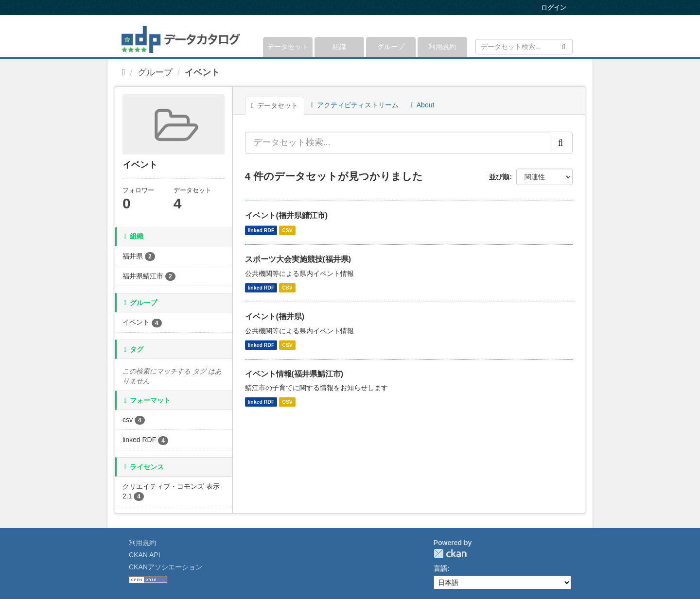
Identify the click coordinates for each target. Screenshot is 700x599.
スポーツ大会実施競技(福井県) (298, 259)
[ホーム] (124, 72)
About (423, 105)
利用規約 (442, 47)
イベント (202, 72)
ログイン (554, 8)
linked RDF (261, 230)
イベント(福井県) (275, 317)
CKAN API (145, 555)
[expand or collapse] (572, 36)
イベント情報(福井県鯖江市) (294, 374)
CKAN (450, 554)
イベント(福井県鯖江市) (287, 215)
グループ (391, 47)
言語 (440, 568)
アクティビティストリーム (355, 105)
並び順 (499, 177)
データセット (288, 47)
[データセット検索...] (398, 143)
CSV (287, 230)
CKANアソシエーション (166, 567)
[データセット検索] (524, 47)
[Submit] (564, 46)
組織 (339, 47)
